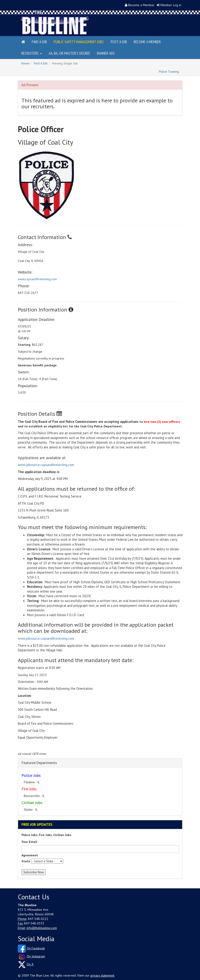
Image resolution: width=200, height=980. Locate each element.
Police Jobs (31, 775)
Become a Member (141, 5)
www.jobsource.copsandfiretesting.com (46, 465)
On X (30, 964)
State (26, 861)
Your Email (29, 842)
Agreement (30, 855)
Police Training (169, 72)
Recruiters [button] (32, 53)
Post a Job (119, 42)
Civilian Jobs (32, 803)
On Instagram (36, 956)
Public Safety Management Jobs (79, 42)
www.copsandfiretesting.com (37, 279)
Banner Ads (106, 53)
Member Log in (171, 5)
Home (25, 63)
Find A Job (41, 63)
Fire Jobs (29, 789)
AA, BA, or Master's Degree (69, 53)
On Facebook (36, 948)
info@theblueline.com (42, 928)
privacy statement (102, 975)
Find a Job (39, 42)
